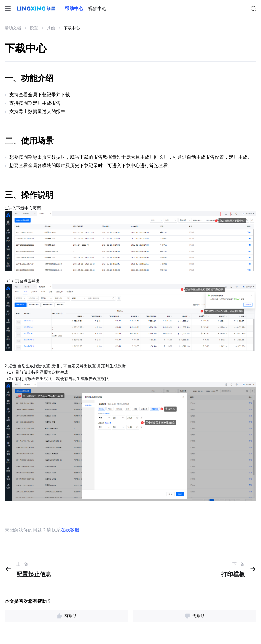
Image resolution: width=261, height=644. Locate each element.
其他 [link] (51, 28)
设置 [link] (34, 28)
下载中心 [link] (72, 28)
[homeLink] (74, 9)
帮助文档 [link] (13, 28)
